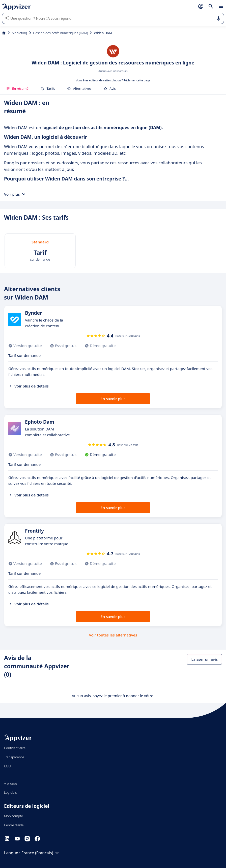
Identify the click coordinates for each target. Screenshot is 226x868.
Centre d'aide (14, 825)
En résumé (17, 88)
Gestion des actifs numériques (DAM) (60, 33)
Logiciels (10, 792)
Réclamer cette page (137, 80)
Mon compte (13, 816)
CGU (7, 766)
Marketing (19, 33)
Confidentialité (15, 748)
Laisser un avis (204, 659)
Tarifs (48, 88)
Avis (110, 88)
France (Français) (41, 853)
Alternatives (79, 88)
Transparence (14, 757)
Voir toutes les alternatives (113, 635)
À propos (11, 783)
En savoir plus (113, 399)
